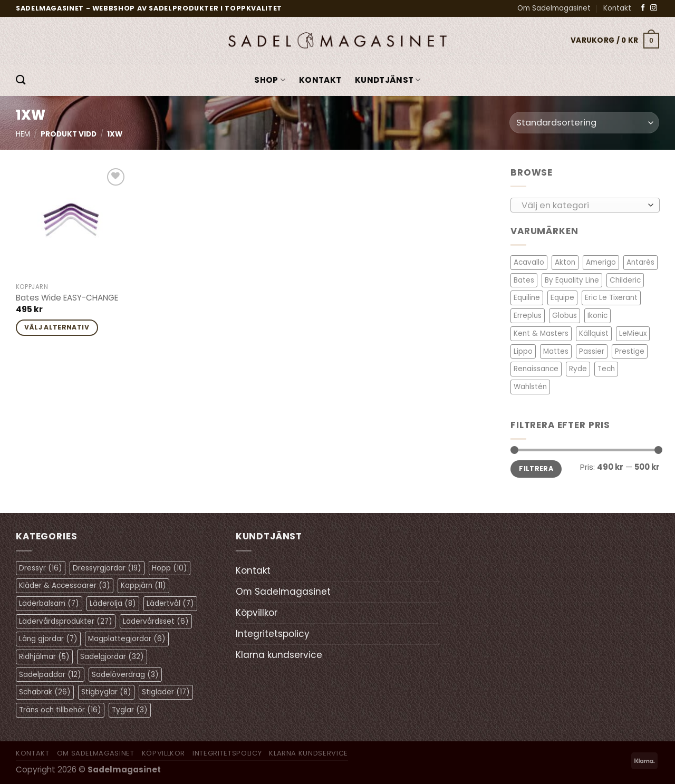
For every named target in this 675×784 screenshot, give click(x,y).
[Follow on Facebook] (643, 8)
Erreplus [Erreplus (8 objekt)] (528, 316)
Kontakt (617, 8)
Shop (270, 80)
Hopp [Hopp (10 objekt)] (170, 568)
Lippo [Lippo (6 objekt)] (523, 351)
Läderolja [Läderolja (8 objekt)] (113, 603)
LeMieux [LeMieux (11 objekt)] (633, 333)
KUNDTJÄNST (388, 80)
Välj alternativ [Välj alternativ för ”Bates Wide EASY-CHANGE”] (57, 327)
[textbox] (582, 205)
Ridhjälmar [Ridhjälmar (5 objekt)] (44, 657)
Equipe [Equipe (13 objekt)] (562, 298)
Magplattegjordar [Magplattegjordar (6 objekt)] (127, 639)
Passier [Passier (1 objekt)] (592, 351)
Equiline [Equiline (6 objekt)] (527, 298)
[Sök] (21, 80)
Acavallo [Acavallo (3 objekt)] (529, 262)
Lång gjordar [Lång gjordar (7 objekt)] (48, 639)
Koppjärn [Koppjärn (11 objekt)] (143, 585)
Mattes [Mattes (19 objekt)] (556, 351)
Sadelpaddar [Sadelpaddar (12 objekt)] (50, 675)
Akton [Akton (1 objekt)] (565, 262)
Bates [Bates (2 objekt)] (524, 280)
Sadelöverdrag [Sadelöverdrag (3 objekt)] (125, 675)
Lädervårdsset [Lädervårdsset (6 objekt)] (156, 621)
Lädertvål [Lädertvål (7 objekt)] (170, 603)
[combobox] (585, 205)
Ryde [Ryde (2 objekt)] (578, 369)
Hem (23, 134)
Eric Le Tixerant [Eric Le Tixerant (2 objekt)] (611, 298)
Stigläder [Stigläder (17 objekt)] (166, 692)
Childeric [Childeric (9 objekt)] (625, 280)
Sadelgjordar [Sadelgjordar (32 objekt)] (112, 657)
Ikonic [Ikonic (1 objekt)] (597, 316)
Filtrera (536, 468)
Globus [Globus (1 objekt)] (565, 316)
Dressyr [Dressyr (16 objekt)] (41, 568)
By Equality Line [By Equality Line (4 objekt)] (572, 280)
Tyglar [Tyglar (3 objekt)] (130, 710)
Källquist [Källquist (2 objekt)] (594, 333)
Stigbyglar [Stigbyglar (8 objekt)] (106, 692)
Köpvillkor (257, 613)
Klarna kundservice (279, 655)
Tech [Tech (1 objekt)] (606, 369)
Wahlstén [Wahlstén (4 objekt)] (530, 387)
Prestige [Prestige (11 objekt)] (630, 351)
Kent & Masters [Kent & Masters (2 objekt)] (541, 333)
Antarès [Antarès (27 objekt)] (640, 262)
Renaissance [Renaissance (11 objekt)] (536, 369)
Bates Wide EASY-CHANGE (67, 298)
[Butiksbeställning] (584, 123)
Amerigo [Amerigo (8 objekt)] (601, 262)
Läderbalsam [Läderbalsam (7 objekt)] (49, 603)
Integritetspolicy (273, 634)
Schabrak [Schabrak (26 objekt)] (45, 692)
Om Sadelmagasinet (554, 8)
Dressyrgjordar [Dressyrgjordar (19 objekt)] (107, 568)
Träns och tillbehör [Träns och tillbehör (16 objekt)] (60, 710)
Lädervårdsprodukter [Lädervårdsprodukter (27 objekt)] (66, 621)
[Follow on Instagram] (654, 8)
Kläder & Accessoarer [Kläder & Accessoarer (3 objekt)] (65, 585)
